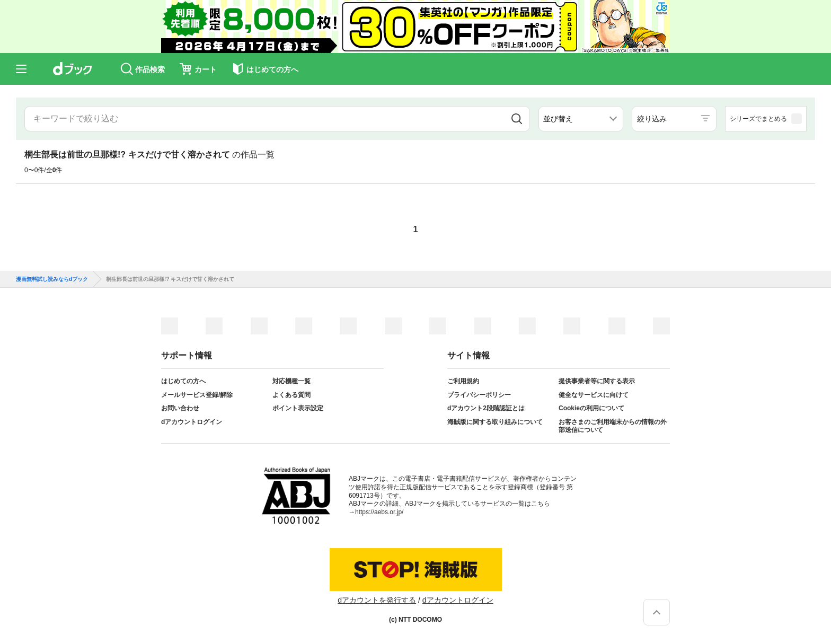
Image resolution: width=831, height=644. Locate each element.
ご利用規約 (463, 381)
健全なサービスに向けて (594, 395)
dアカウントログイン (192, 422)
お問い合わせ (180, 408)
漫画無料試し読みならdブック (52, 279)
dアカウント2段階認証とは (486, 408)
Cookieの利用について (591, 408)
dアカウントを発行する (377, 600)
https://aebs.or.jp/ (379, 512)
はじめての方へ (183, 381)
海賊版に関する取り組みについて (495, 422)
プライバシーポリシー (479, 395)
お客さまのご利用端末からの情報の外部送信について (613, 426)
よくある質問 (291, 395)
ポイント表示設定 (298, 408)
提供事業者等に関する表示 (597, 381)
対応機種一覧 (291, 381)
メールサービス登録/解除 (197, 395)
